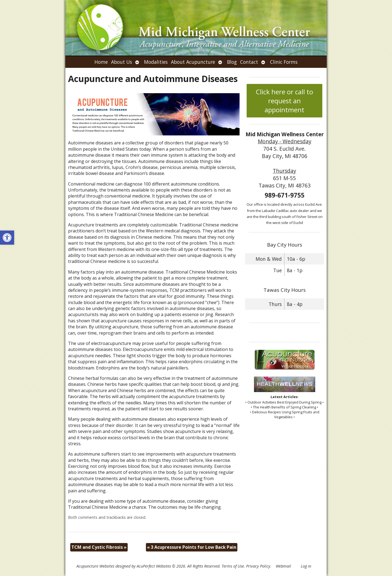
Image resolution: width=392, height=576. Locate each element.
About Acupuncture (193, 62)
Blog (232, 62)
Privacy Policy (258, 566)
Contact (249, 62)
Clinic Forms (284, 62)
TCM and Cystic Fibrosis (99, 547)
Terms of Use (233, 566)
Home (101, 62)
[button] (7, 238)
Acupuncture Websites (95, 566)
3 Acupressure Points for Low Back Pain (192, 547)
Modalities (156, 62)
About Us (122, 62)
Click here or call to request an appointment (284, 101)
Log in (306, 566)
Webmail (283, 566)
